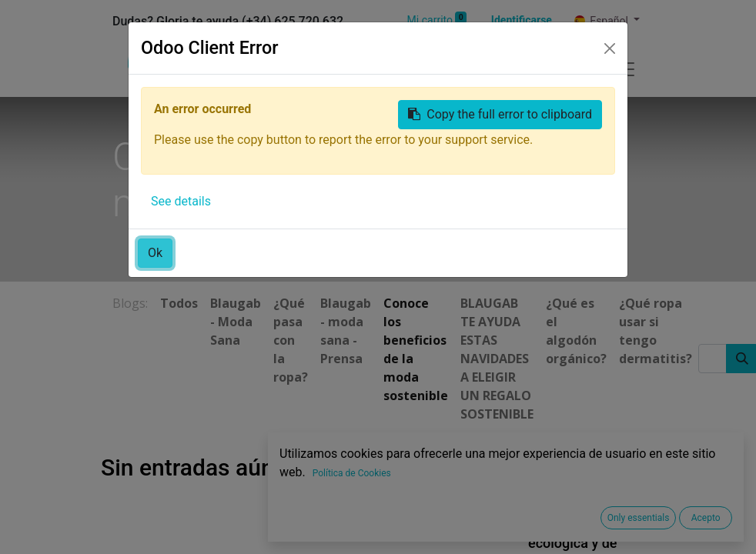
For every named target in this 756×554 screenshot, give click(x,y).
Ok (155, 253)
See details (181, 201)
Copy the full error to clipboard (500, 114)
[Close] (610, 48)
